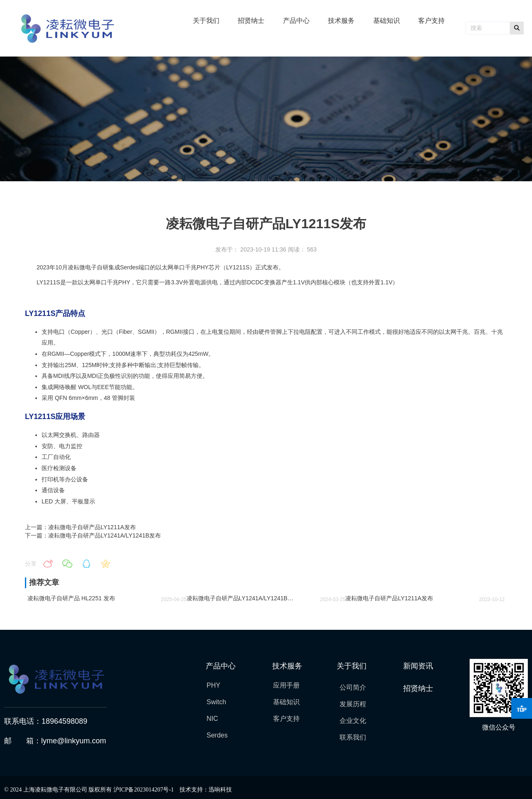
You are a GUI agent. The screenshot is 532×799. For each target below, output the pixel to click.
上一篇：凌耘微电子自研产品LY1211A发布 (80, 527)
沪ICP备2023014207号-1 (144, 790)
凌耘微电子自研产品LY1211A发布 (389, 598)
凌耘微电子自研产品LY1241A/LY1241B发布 (243, 598)
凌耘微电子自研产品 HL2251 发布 (71, 598)
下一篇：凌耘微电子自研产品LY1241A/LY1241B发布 (93, 535)
